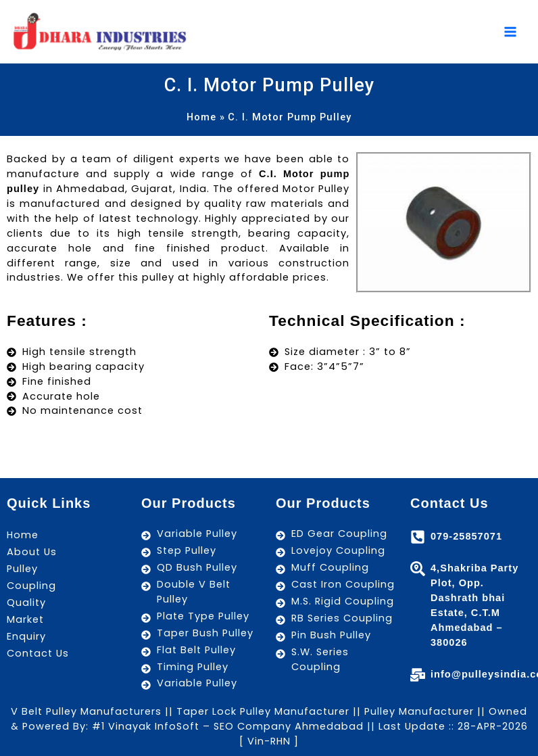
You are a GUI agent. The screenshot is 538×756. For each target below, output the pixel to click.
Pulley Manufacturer (419, 711)
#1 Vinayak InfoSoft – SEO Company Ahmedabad (226, 726)
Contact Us (38, 653)
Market (25, 619)
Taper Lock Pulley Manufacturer (263, 711)
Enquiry (26, 636)
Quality (26, 603)
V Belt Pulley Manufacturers (86, 711)
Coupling (31, 586)
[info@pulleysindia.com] (418, 675)
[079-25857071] (418, 537)
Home (23, 535)
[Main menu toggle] (510, 32)
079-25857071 (466, 536)
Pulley (22, 569)
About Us (32, 552)
